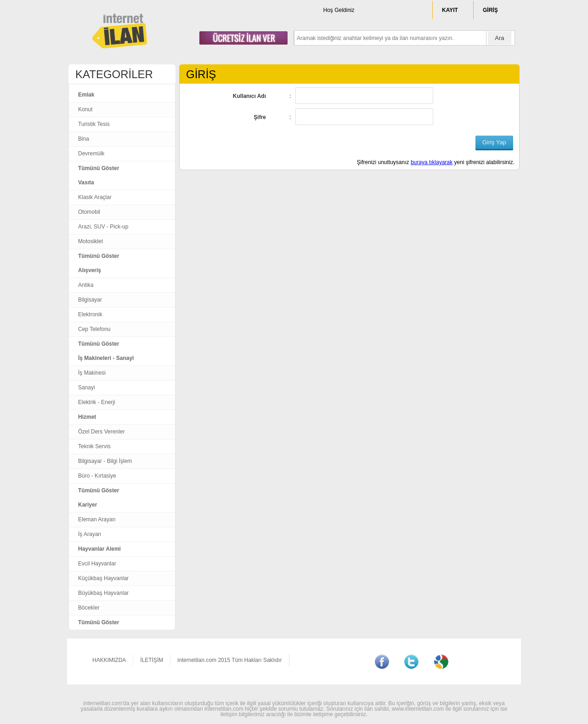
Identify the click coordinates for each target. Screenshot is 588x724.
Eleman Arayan (97, 519)
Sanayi (87, 388)
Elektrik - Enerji (97, 402)
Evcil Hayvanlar (97, 564)
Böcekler (89, 608)
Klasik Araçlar (95, 197)
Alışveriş (90, 270)
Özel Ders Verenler (101, 432)
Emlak (86, 95)
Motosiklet (90, 241)
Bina (84, 139)
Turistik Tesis (94, 124)
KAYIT (450, 10)
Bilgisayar (90, 300)
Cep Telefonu (94, 329)
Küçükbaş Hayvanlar (103, 578)
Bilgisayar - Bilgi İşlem (105, 461)
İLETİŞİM (152, 660)
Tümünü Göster (99, 168)
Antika (86, 285)
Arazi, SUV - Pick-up (103, 227)
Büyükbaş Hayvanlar (103, 593)
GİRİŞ (490, 10)
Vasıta (86, 182)
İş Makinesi (92, 373)
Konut (85, 109)
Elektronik (90, 314)
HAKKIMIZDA (109, 660)
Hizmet (87, 417)
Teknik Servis (94, 446)
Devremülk (91, 154)
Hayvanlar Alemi (99, 549)
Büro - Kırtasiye (97, 476)
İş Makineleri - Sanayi (106, 358)
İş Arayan (90, 534)
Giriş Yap (494, 142)
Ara (499, 38)
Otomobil (89, 212)
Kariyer (88, 505)
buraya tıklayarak (432, 162)
